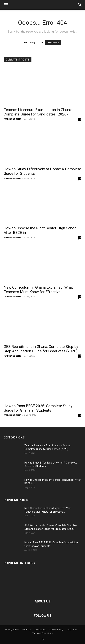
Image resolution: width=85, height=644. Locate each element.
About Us (27, 630)
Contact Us (40, 630)
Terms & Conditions (42, 633)
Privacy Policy (12, 630)
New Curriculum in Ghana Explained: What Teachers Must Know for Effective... (38, 290)
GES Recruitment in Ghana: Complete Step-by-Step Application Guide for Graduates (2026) (42, 349)
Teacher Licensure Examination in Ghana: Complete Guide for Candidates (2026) (38, 112)
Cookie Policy (56, 630)
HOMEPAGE (53, 43)
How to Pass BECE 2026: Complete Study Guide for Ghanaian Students (38, 408)
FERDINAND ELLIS (12, 119)
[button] (6, 5)
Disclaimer (72, 630)
